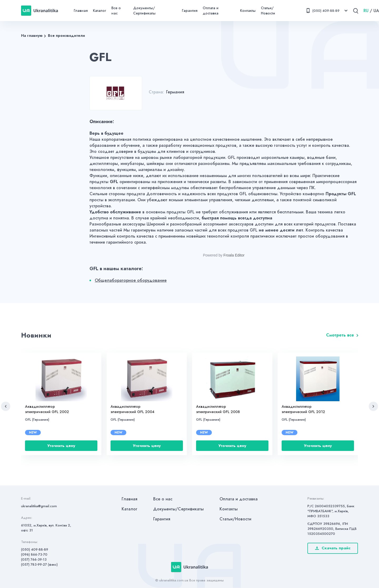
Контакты (248, 11)
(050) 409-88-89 (35, 549)
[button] (6, 406)
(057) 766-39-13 (34, 559)
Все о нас (116, 11)
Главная (81, 11)
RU (366, 11)
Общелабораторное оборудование (131, 280)
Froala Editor (234, 255)
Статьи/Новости (268, 11)
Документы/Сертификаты (144, 11)
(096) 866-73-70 (34, 554)
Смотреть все (340, 335)
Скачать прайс (333, 548)
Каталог (99, 11)
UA (376, 11)
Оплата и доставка (211, 11)
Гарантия (190, 11)
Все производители (66, 36)
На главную (32, 36)
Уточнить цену (61, 446)
